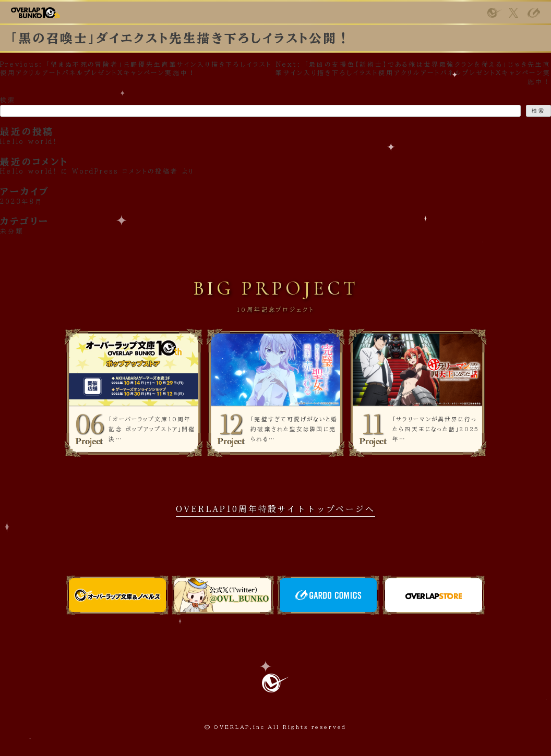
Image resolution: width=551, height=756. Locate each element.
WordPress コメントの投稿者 (125, 171)
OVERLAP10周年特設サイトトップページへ (275, 509)
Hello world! (29, 171)
